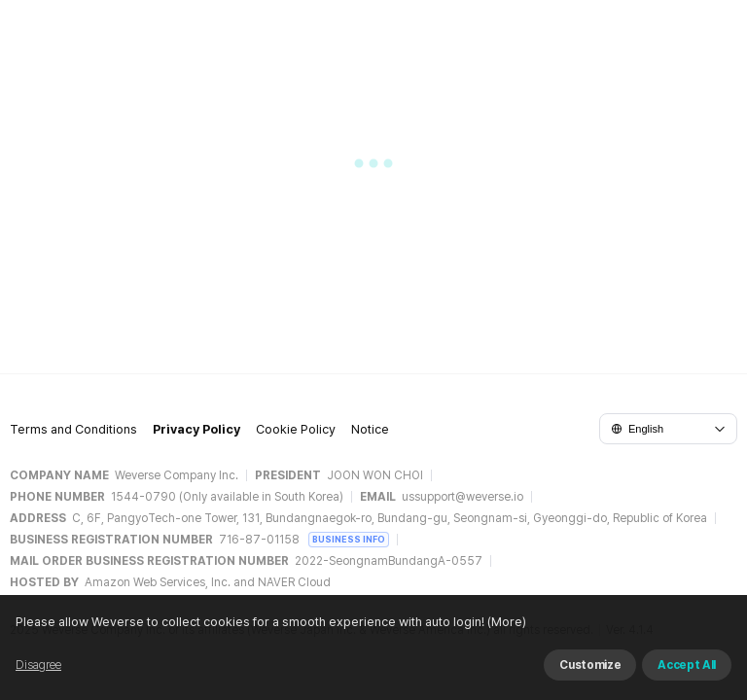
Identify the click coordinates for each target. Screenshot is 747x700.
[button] (373, 171)
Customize (628, 660)
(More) (155, 683)
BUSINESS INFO (349, 540)
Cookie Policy (296, 436)
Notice (370, 436)
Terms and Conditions (73, 436)
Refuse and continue (499, 660)
